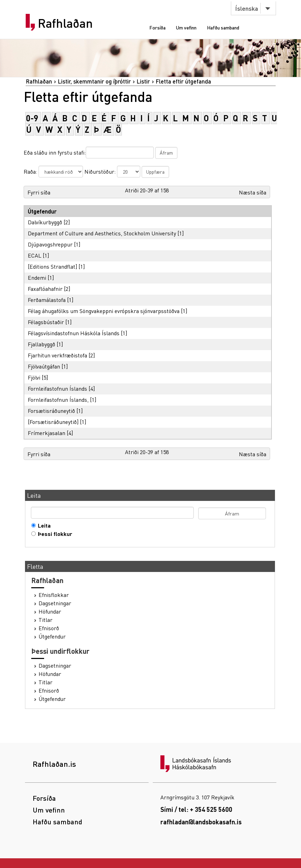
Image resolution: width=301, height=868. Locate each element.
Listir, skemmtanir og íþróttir (94, 81)
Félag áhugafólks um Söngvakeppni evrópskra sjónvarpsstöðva (104, 311)
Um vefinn (186, 27)
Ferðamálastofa (47, 300)
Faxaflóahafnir (45, 289)
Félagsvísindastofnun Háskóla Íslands (74, 333)
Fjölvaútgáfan (44, 366)
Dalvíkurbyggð (45, 222)
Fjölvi (34, 377)
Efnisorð (49, 628)
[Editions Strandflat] (52, 266)
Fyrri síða (39, 192)
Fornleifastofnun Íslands (57, 388)
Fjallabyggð (41, 344)
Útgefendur (52, 636)
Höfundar (50, 611)
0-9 (32, 118)
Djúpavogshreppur (50, 244)
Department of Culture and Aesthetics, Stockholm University (102, 233)
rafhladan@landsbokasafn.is (201, 822)
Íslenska (246, 8)
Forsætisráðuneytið (51, 411)
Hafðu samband (223, 27)
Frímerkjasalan (47, 433)
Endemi (37, 277)
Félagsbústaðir (46, 322)
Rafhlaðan (65, 23)
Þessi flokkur (53, 534)
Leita (43, 526)
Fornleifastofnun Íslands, (58, 400)
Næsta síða (253, 192)
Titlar (45, 620)
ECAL (35, 255)
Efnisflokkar (54, 595)
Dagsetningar (55, 603)
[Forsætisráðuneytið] (53, 422)
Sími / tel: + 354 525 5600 (196, 809)
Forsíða (157, 27)
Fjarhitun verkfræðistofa (57, 355)
